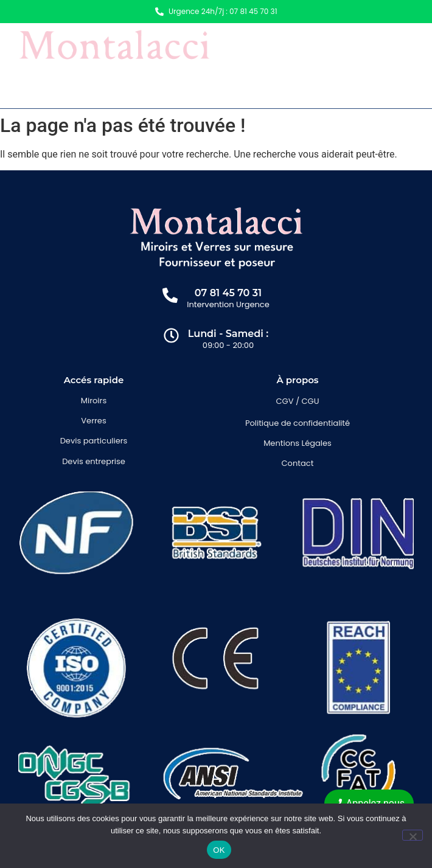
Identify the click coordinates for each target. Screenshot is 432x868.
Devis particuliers (94, 441)
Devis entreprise (94, 461)
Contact (298, 463)
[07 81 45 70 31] (170, 297)
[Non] (413, 835)
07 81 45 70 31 (228, 293)
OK (219, 850)
